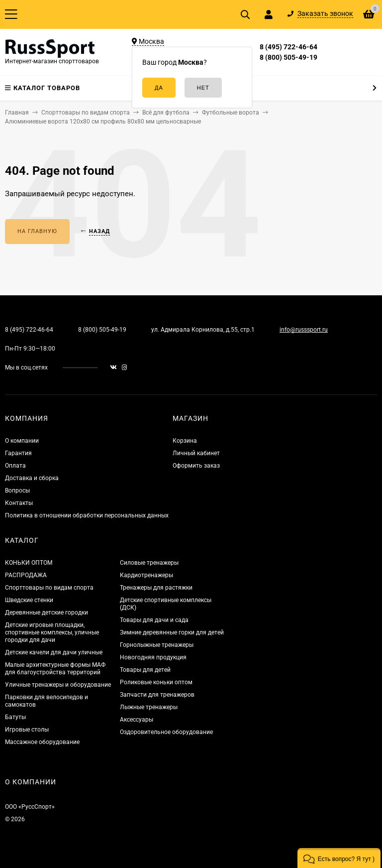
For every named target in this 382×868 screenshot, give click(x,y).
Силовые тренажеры (149, 563)
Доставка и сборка (32, 478)
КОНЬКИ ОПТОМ (29, 563)
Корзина (185, 441)
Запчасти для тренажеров (157, 695)
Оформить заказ (196, 466)
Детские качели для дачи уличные (54, 652)
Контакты (19, 503)
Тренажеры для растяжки (156, 588)
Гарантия (18, 453)
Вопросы (17, 491)
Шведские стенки (29, 600)
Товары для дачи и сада (154, 620)
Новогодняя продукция (153, 657)
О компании (22, 441)
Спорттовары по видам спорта (49, 588)
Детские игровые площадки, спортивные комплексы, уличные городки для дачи (52, 632)
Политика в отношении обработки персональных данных (87, 515)
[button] (339, 858)
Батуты (15, 717)
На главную (37, 231)
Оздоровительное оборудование (166, 732)
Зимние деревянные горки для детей (172, 632)
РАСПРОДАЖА (26, 575)
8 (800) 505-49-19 (288, 57)
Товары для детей (145, 670)
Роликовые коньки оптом (156, 682)
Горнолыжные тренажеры (157, 645)
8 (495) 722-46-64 (288, 47)
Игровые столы (27, 730)
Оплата (15, 466)
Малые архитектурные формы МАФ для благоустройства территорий (55, 669)
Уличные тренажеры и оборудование (58, 685)
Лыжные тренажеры (149, 707)
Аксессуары (137, 720)
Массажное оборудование (42, 742)
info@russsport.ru (304, 330)
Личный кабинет (196, 453)
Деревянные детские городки (47, 613)
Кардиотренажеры (146, 575)
